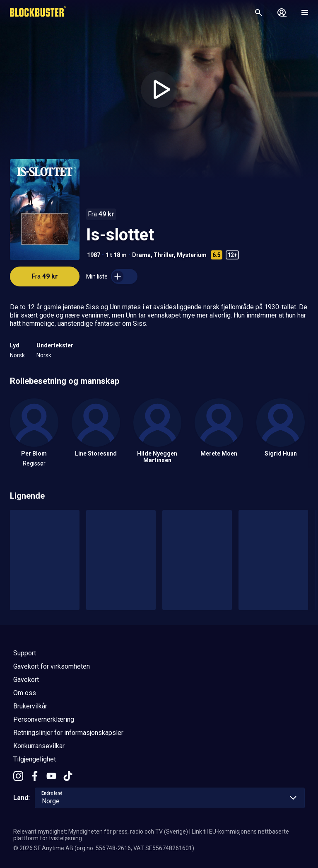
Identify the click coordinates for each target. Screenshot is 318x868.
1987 (94, 255)
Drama (141, 255)
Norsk (17, 355)
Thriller (164, 255)
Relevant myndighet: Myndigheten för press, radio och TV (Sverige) (101, 832)
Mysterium (192, 255)
